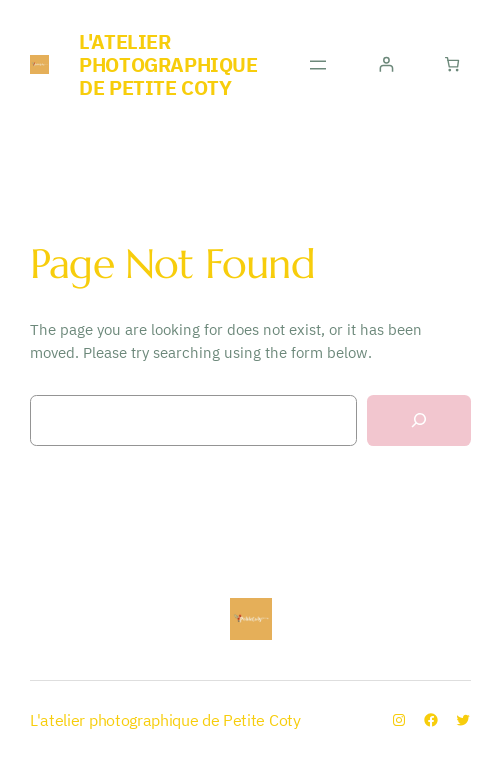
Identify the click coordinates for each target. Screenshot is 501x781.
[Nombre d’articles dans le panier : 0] (452, 64)
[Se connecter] (385, 64)
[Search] (419, 420)
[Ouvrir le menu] (318, 65)
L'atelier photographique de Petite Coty (168, 64)
